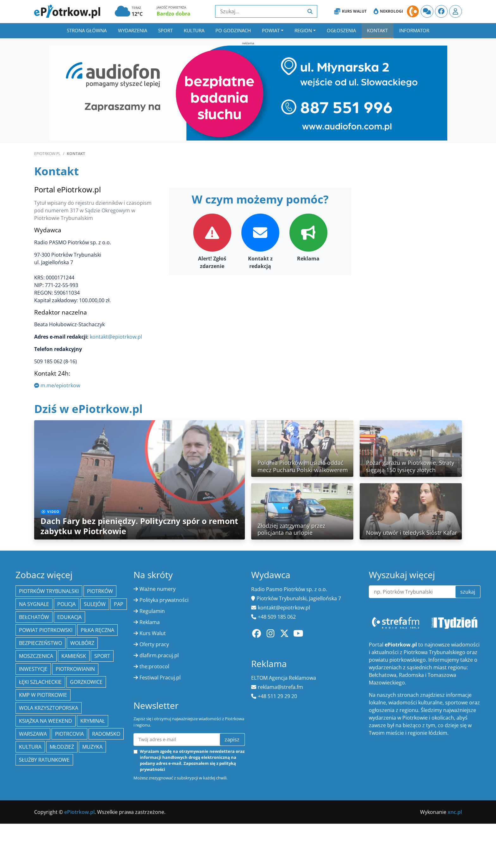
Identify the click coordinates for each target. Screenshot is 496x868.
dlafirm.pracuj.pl (159, 655)
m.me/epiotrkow (57, 385)
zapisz (232, 740)
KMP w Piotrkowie (43, 695)
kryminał (93, 721)
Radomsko (106, 734)
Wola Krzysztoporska (49, 708)
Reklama (150, 622)
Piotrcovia (69, 734)
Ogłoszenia (341, 30)
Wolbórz (82, 643)
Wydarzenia (133, 30)
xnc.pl (455, 812)
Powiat (271, 30)
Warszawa (33, 734)
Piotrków (100, 591)
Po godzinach (233, 30)
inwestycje (33, 669)
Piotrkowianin (75, 669)
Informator (414, 30)
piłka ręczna (97, 630)
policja (66, 604)
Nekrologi (388, 11)
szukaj (468, 592)
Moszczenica (36, 656)
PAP (119, 604)
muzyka (92, 747)
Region (303, 30)
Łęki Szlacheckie (40, 682)
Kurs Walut (350, 11)
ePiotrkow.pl (47, 154)
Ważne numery (158, 589)
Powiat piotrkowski (46, 630)
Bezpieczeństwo (40, 643)
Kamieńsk (74, 656)
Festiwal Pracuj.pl (160, 678)
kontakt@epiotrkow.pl (116, 337)
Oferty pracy (154, 644)
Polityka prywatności (164, 600)
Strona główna (87, 30)
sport (102, 656)
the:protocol (154, 666)
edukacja (69, 617)
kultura (30, 747)
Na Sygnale (34, 604)
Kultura (194, 30)
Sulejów (95, 604)
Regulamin (152, 611)
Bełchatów (34, 617)
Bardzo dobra (174, 14)
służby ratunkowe (44, 760)
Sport (165, 30)
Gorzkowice (86, 682)
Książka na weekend (46, 721)
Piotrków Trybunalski (49, 591)
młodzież (62, 747)
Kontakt (377, 30)
